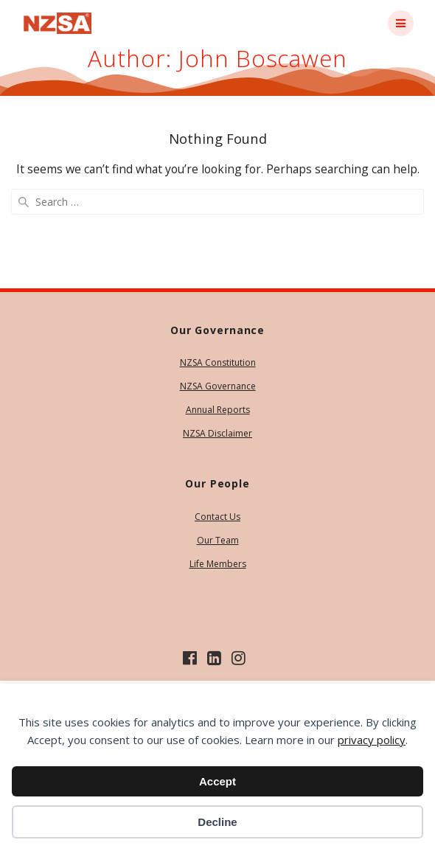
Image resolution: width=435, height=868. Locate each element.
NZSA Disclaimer (217, 433)
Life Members (218, 564)
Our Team (218, 540)
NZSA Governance (218, 386)
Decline (217, 822)
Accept (217, 781)
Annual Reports (218, 410)
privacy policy (372, 740)
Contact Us (217, 517)
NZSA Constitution (218, 362)
